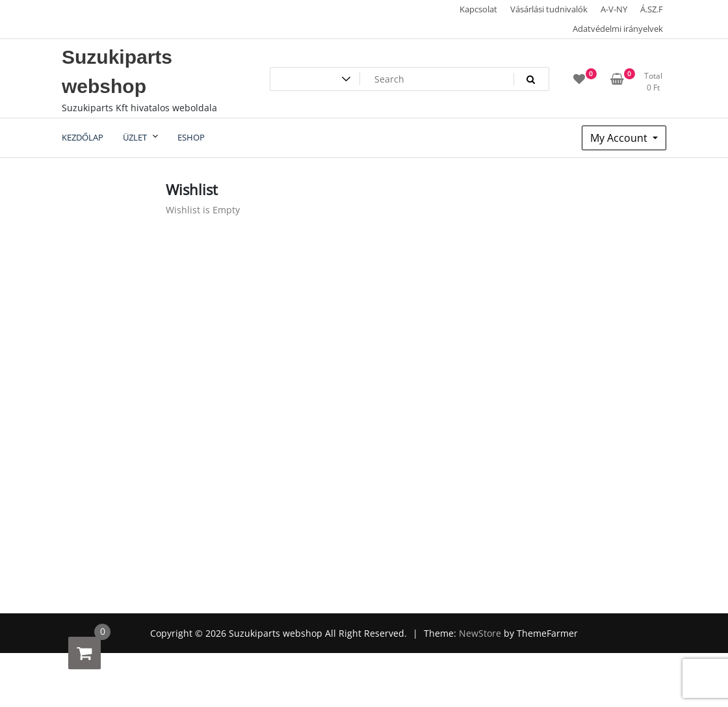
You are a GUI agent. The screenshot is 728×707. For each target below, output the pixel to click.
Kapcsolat (478, 9)
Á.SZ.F (652, 9)
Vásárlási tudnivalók (549, 9)
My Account (620, 138)
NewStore (480, 633)
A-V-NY (614, 9)
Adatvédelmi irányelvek (618, 29)
